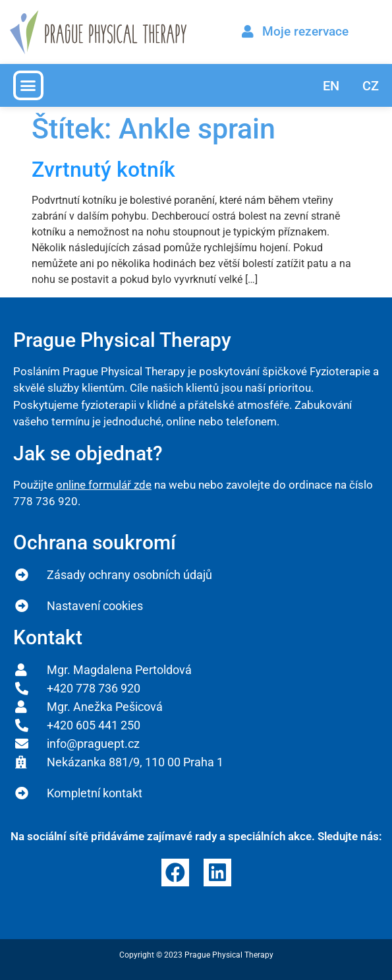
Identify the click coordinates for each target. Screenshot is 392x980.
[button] (28, 86)
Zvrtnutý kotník (103, 169)
